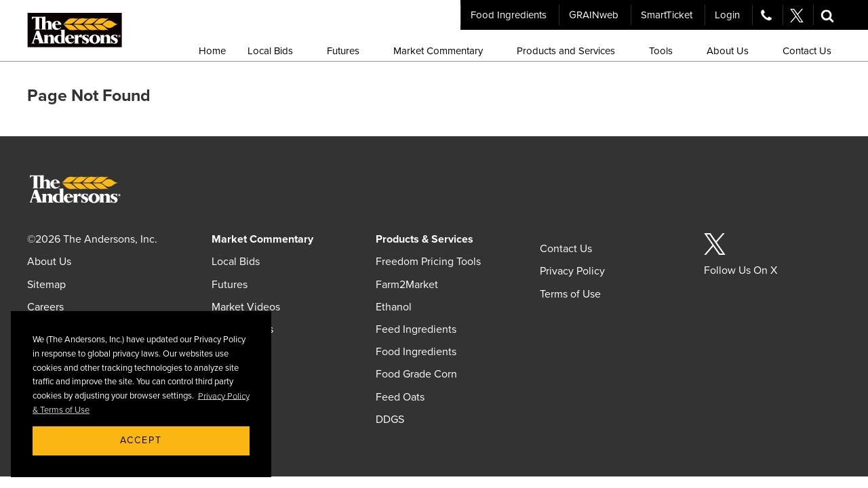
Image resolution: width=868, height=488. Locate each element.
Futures (230, 285)
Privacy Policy (572, 271)
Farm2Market (407, 285)
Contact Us (566, 249)
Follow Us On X (741, 270)
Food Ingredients (509, 15)
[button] (827, 15)
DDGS (390, 420)
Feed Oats (400, 397)
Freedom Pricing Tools (428, 262)
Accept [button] (141, 440)
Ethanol (394, 307)
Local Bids (236, 262)
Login (727, 15)
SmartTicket (667, 15)
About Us (49, 262)
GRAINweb (594, 15)
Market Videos (246, 307)
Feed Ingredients (416, 329)
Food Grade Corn (416, 374)
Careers (45, 307)
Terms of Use (570, 294)
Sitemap (46, 285)
